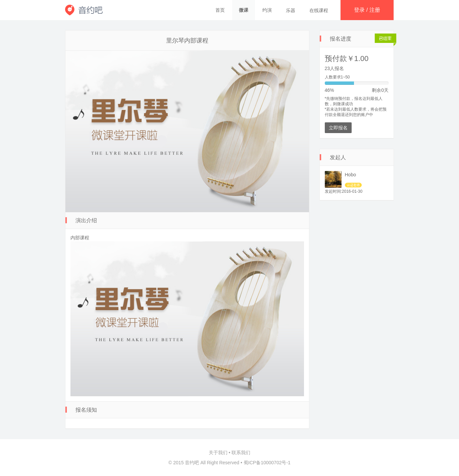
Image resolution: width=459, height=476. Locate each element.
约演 (267, 10)
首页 (220, 10)
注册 (375, 10)
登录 (359, 10)
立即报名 (338, 128)
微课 (244, 10)
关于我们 (218, 453)
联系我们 (241, 453)
